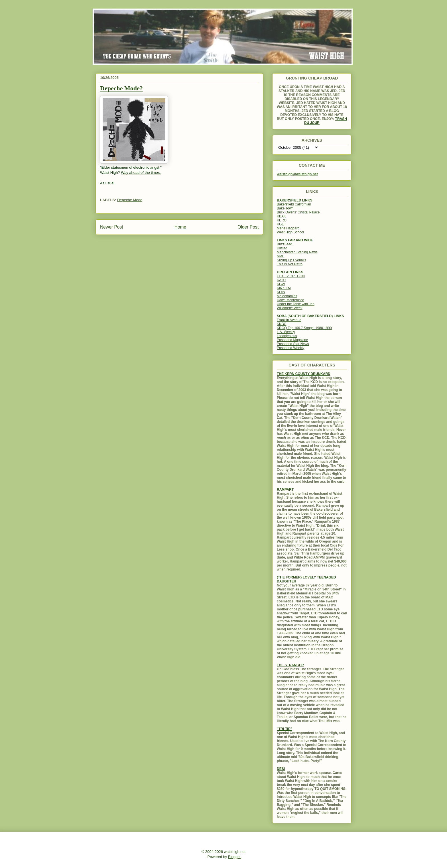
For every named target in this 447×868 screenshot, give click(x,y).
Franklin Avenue (289, 320)
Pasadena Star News (293, 344)
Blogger (234, 857)
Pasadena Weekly (291, 348)
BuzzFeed (285, 244)
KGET (282, 224)
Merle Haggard (288, 228)
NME (281, 256)
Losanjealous (287, 336)
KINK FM (284, 288)
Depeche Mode (130, 200)
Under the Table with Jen (296, 304)
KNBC (282, 324)
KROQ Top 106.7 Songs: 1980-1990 (304, 328)
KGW (281, 284)
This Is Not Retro (290, 264)
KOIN (281, 292)
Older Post (248, 227)
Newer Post (112, 227)
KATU (281, 280)
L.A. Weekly (286, 332)
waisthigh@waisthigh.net (297, 174)
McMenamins (287, 296)
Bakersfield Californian (294, 204)
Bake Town (285, 208)
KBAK (281, 216)
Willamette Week (290, 308)
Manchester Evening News (297, 252)
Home (180, 227)
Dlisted (282, 248)
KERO (282, 220)
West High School (290, 232)
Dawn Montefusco (290, 300)
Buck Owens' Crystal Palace (298, 212)
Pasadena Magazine (292, 340)
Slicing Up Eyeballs (291, 260)
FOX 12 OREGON (291, 276)
